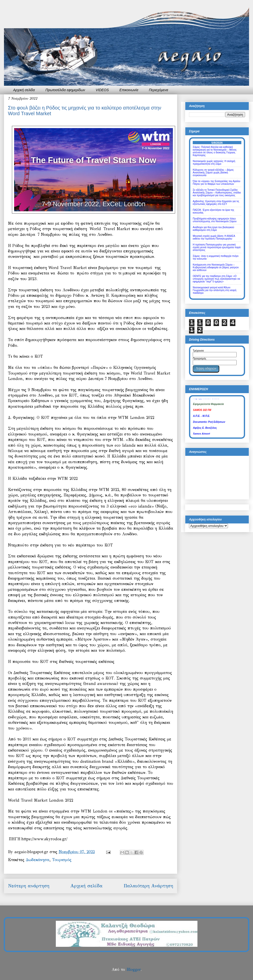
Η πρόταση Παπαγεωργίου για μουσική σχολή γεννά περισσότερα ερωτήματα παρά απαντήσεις (217, 247)
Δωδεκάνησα (38, 860)
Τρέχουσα (198, 351)
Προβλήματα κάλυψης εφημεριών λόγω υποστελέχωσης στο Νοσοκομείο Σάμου (215, 220)
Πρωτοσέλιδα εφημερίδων (65, 90)
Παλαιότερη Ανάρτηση (148, 886)
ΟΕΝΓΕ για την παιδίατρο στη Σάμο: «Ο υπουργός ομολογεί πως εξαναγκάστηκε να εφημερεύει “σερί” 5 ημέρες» (216, 279)
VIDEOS (102, 90)
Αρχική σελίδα (24, 90)
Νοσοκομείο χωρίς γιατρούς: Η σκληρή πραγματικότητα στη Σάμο (214, 163)
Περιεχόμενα (158, 90)
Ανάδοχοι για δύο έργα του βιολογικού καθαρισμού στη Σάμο (213, 229)
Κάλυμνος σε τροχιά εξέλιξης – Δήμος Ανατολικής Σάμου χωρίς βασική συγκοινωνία (213, 173)
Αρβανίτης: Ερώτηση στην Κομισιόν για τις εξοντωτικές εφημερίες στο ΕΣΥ (216, 203)
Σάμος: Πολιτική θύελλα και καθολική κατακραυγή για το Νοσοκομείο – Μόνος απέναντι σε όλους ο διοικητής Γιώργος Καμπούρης (215, 151)
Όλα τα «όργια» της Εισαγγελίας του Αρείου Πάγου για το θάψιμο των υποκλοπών (217, 183)
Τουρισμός (62, 860)
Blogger (134, 969)
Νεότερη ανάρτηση (29, 886)
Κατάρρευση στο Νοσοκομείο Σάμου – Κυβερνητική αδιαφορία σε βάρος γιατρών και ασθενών (216, 267)
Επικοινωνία (129, 90)
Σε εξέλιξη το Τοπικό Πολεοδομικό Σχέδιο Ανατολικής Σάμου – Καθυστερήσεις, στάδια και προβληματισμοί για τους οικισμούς (217, 193)
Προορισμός (199, 359)
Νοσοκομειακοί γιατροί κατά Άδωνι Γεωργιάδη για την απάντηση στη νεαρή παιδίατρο (215, 290)
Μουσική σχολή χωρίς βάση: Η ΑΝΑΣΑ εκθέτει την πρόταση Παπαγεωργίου (214, 237)
